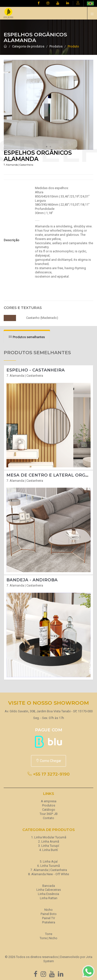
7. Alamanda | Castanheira (49, 870)
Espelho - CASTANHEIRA (36, 370)
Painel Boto (49, 914)
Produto (73, 46)
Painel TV (48, 918)
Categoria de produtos (28, 46)
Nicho (48, 910)
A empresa (49, 801)
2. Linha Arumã (49, 841)
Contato (48, 818)
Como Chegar (48, 761)
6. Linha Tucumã (48, 866)
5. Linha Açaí (49, 861)
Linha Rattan (49, 898)
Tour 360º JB (49, 814)
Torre (49, 934)
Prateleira (49, 922)
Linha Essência (48, 894)
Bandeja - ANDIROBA (32, 580)
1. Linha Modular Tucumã (49, 837)
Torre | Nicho (48, 938)
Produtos (56, 46)
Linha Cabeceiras (49, 890)
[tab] (27, 337)
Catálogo (49, 810)
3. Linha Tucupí (49, 846)
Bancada (49, 886)
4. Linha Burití (48, 850)
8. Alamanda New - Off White (48, 874)
